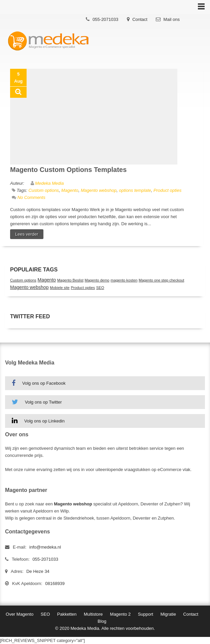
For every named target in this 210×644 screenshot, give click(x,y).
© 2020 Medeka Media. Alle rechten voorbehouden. (105, 628)
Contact (140, 19)
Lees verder (27, 234)
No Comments (31, 197)
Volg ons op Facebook (39, 383)
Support (146, 614)
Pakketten (67, 614)
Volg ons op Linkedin (38, 421)
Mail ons (172, 19)
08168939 (55, 583)
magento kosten (124, 280)
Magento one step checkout (161, 280)
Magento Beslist (70, 280)
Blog (102, 621)
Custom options (44, 190)
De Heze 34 (38, 571)
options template (135, 190)
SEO (100, 288)
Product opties (167, 190)
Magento (70, 190)
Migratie (168, 614)
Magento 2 (120, 614)
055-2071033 (106, 19)
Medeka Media (49, 183)
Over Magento (20, 614)
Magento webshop (99, 190)
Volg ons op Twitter (37, 402)
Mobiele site (60, 288)
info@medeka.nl (45, 547)
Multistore (93, 614)
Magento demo (97, 280)
